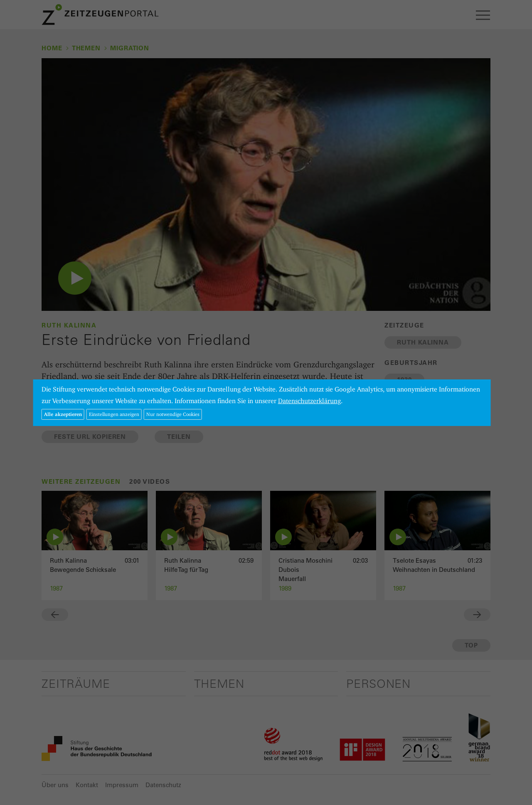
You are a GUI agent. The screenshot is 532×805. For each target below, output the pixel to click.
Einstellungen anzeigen (114, 414)
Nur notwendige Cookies (173, 414)
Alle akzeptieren (63, 414)
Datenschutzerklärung (309, 401)
